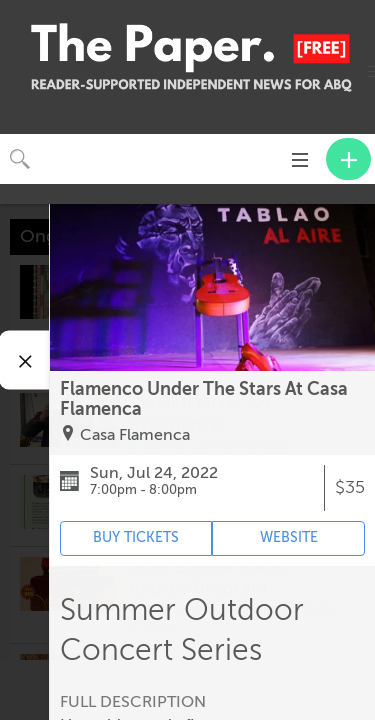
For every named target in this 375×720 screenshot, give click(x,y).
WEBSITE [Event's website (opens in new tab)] (289, 537)
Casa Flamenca (135, 435)
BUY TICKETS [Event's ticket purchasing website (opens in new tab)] (136, 537)
